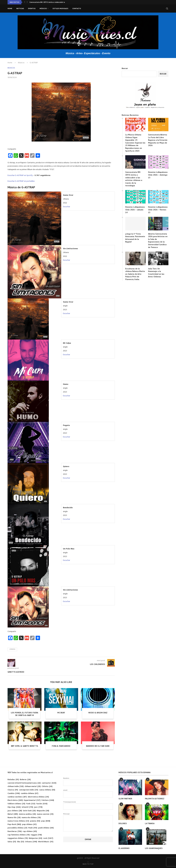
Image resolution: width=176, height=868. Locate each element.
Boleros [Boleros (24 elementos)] (25, 780)
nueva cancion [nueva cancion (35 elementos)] (45, 814)
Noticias (20, 8)
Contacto (77, 8)
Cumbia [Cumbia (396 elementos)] (14, 793)
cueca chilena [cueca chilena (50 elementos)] (47, 790)
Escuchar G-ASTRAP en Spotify (20, 175)
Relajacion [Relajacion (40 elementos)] (35, 838)
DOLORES (123, 823)
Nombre (88, 781)
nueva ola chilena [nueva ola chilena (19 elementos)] (31, 818)
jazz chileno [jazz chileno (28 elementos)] (15, 811)
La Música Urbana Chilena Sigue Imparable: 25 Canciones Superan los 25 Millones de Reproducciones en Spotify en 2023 (135, 143)
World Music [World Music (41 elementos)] (46, 842)
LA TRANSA (150, 823)
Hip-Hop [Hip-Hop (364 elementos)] (14, 807)
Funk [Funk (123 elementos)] (31, 804)
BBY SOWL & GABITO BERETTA (24, 746)
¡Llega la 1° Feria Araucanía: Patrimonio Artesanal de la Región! (135, 238)
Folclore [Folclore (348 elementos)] (48, 800)
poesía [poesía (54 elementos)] (35, 821)
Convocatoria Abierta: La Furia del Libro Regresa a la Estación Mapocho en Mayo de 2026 (158, 140)
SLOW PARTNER (125, 799)
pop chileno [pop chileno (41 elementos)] (29, 824)
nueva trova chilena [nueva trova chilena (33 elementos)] (18, 821)
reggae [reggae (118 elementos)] (36, 835)
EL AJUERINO (124, 848)
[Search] (167, 9)
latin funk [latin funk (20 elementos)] (29, 811)
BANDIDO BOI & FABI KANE (98, 746)
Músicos (43, 8)
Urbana (12, 649)
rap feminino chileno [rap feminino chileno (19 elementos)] (19, 835)
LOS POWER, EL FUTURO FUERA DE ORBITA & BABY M (24, 714)
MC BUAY (61, 713)
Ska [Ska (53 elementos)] (21, 842)
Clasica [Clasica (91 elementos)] (13, 790)
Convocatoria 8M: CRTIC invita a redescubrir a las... (49, 2)
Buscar (125, 68)
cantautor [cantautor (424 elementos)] (49, 783)
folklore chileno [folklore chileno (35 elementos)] (16, 804)
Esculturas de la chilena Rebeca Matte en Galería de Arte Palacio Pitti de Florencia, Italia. (135, 274)
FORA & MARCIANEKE (61, 746)
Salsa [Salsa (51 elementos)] (12, 842)
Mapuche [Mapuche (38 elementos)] (43, 811)
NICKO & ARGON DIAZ (98, 713)
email (88, 793)
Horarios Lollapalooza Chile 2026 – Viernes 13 (158, 210)
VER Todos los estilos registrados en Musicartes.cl (30, 772)
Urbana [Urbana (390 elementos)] (31, 842)
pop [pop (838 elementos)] (46, 821)
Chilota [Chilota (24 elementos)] (47, 786)
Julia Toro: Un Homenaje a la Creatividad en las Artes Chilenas (156, 273)
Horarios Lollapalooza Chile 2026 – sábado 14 (135, 210)
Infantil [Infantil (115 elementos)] (27, 807)
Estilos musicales (60, 8)
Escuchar (66, 207)
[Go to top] (88, 864)
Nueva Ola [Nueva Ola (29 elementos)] (14, 818)
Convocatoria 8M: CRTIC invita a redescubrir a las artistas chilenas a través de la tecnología (134, 179)
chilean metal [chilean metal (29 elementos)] (33, 786)
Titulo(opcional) (88, 805)
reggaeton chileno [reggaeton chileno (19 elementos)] (18, 838)
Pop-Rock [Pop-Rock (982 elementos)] (14, 824)
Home (10, 8)
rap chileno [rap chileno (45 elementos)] (30, 831)
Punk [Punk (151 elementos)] (33, 828)
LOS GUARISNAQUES (154, 848)
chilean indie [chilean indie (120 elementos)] (16, 786)
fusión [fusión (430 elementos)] (42, 804)
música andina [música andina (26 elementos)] (27, 814)
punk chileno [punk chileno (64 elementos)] (46, 828)
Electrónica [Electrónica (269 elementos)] (15, 800)
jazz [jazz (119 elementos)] (38, 807)
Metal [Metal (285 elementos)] (13, 814)
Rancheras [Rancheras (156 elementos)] (15, 831)
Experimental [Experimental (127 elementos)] (32, 800)
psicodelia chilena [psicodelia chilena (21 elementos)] (17, 828)
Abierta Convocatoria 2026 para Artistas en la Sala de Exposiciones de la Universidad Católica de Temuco (158, 241)
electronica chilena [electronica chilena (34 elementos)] (38, 797)
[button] (25, 2)
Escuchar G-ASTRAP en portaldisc (21, 181)
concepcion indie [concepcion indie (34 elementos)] (29, 790)
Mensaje (88, 815)
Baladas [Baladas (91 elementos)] (13, 780)
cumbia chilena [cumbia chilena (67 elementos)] (29, 793)
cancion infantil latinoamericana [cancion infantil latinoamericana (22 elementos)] (24, 783)
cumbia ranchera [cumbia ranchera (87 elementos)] (17, 797)
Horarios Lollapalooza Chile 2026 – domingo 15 (158, 175)
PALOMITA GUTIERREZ (155, 799)
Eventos (32, 8)
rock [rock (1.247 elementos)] (48, 838)
